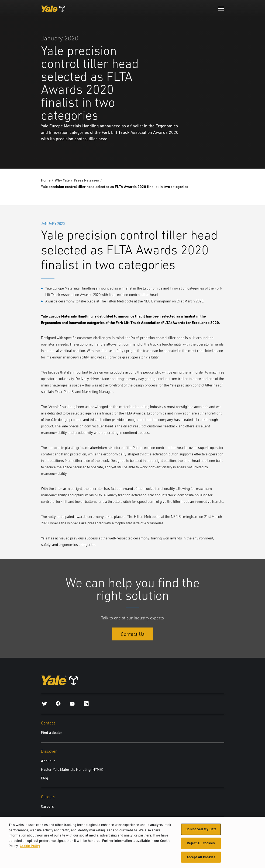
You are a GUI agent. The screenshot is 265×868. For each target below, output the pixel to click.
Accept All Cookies (201, 860)
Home (46, 180)
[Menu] (221, 9)
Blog (44, 778)
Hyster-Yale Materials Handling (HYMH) (72, 769)
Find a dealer (52, 733)
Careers (47, 806)
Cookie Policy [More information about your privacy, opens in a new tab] (30, 848)
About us (48, 761)
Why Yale (62, 180)
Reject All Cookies (201, 846)
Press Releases (86, 180)
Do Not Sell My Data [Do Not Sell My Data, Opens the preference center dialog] (201, 832)
